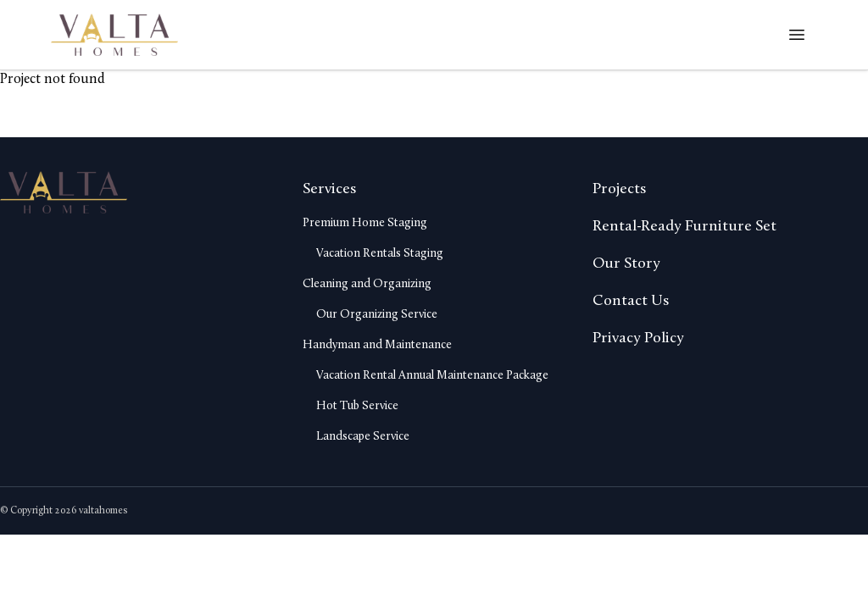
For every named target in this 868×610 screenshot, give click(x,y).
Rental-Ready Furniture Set (684, 227)
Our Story (626, 264)
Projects (619, 189)
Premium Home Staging (365, 223)
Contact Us (631, 301)
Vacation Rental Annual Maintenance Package (432, 376)
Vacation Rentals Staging (380, 254)
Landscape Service (363, 437)
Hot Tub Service (357, 406)
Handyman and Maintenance (377, 345)
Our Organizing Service (377, 315)
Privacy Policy (638, 338)
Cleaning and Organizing (367, 284)
